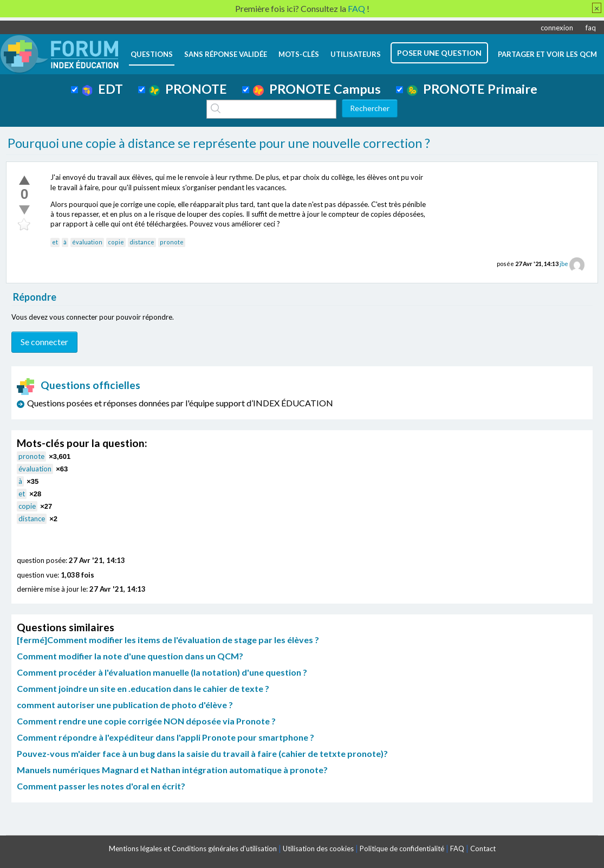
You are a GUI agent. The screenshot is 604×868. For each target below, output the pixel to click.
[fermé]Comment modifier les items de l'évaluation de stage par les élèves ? (168, 640)
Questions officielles (79, 385)
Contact (483, 848)
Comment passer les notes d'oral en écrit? (101, 786)
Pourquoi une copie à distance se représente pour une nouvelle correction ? (219, 143)
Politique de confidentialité (402, 848)
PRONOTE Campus (317, 89)
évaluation (87, 242)
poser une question (439, 53)
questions (152, 54)
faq (591, 28)
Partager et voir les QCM (547, 54)
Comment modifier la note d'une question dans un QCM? (130, 656)
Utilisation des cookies (318, 848)
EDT (103, 89)
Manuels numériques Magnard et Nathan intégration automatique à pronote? (172, 770)
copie (116, 242)
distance (142, 242)
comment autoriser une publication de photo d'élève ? (125, 705)
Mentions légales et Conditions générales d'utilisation (193, 848)
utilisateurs (356, 54)
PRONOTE (188, 89)
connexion (557, 28)
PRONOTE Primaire (472, 89)
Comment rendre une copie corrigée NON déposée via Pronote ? (146, 721)
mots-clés (299, 54)
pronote (172, 242)
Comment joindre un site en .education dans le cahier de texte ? (143, 688)
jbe (564, 264)
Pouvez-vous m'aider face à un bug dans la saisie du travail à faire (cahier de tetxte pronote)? (202, 753)
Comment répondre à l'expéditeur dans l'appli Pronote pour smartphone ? (165, 737)
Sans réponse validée (226, 54)
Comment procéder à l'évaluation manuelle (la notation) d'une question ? (162, 672)
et (55, 242)
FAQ (457, 848)
